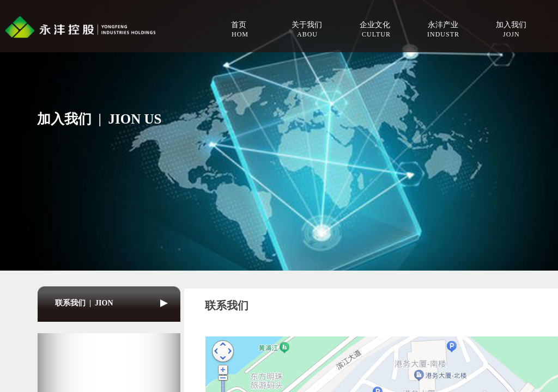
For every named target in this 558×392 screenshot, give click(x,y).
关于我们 (307, 25)
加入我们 (511, 25)
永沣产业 (443, 25)
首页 (239, 25)
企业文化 (375, 25)
